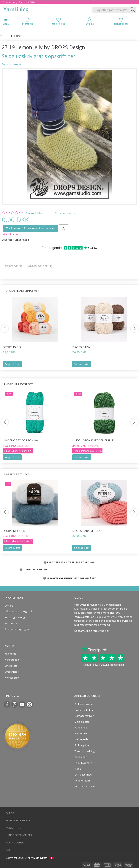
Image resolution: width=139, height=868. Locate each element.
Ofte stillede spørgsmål (19, 611)
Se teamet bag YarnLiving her (92, 631)
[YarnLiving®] (16, 9)
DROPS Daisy (81, 347)
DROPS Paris (12, 347)
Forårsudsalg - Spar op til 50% (19, 2)
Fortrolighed (15, 843)
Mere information (13, 64)
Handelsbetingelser (19, 835)
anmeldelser (35, 213)
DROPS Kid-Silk (14, 531)
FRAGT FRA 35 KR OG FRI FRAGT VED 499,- (71, 562)
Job (8, 850)
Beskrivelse (14, 266)
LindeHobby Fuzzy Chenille (93, 440)
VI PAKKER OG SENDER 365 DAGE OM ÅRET (71, 578)
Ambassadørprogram (18, 629)
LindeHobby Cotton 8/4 (21, 440)
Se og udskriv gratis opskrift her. (39, 56)
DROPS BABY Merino (87, 531)
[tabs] (121, 22)
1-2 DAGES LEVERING (35, 569)
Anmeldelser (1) (40, 266)
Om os (9, 606)
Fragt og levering (15, 617)
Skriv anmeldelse (65, 213)
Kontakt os (11, 623)
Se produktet (12, 364)
